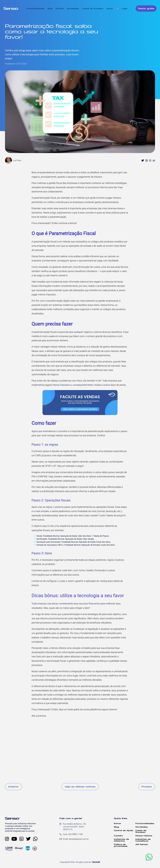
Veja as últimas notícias (80, 787)
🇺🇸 (117, 8)
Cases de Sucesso (141, 831)
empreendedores (46, 172)
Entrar (117, 823)
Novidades (73, 8)
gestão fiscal (55, 183)
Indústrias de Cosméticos (143, 840)
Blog (50, 8)
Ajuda (110, 8)
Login (124, 8)
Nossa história (144, 836)
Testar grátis (146, 8)
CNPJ (38, 455)
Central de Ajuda (123, 830)
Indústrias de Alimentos (121, 840)
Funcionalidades (35, 8)
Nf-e (60, 545)
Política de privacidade (121, 845)
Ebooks (60, 8)
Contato (118, 836)
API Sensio (142, 844)
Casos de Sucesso (93, 8)
